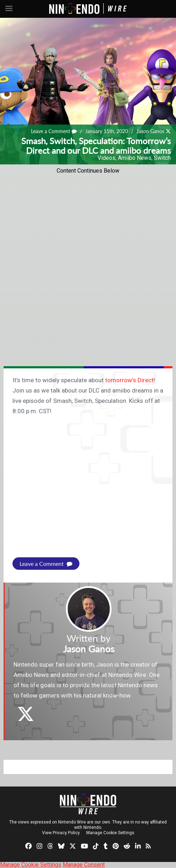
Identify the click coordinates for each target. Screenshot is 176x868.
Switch (162, 158)
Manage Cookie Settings (110, 833)
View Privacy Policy (61, 833)
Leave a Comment (54, 131)
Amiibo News (135, 158)
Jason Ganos (150, 131)
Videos (107, 158)
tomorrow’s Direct (129, 380)
